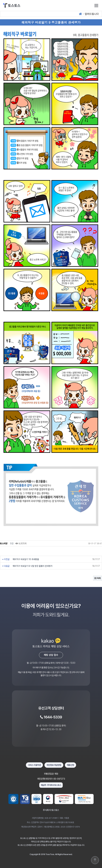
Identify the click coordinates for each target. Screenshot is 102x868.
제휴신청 (70, 765)
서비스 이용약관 (34, 765)
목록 (98, 578)
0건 (11, 543)
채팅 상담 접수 (51, 655)
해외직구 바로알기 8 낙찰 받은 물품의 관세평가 (33, 566)
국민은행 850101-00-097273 (51, 779)
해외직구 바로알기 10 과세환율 (26, 559)
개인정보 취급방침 (54, 765)
